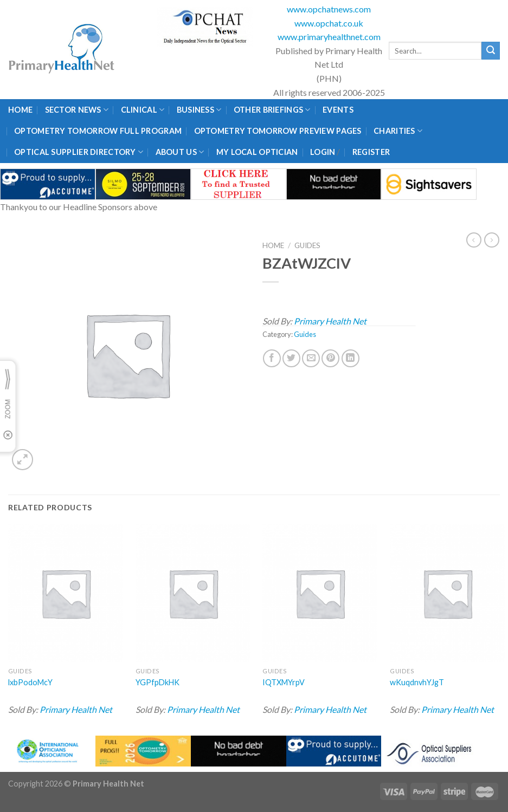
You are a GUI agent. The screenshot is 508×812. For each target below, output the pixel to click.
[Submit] (491, 51)
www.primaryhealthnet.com (329, 37)
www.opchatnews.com (329, 9)
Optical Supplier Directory (79, 152)
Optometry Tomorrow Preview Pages (278, 131)
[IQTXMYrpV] (320, 593)
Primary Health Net (330, 321)
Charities (398, 131)
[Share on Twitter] (291, 358)
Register (371, 152)
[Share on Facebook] (272, 358)
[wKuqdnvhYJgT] (447, 593)
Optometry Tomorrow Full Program (98, 131)
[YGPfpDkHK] (193, 593)
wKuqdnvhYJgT (417, 682)
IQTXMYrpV (284, 682)
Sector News (77, 110)
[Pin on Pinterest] (330, 358)
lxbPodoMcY (30, 682)
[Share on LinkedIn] (351, 358)
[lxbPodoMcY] (66, 593)
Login (323, 152)
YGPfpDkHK (157, 682)
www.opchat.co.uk (329, 23)
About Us (180, 152)
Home (20, 110)
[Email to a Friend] (311, 358)
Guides (307, 245)
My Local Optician (257, 152)
